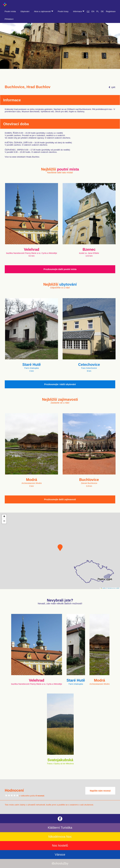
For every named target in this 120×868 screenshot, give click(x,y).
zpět (112, 87)
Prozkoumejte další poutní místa (60, 269)
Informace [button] (79, 11)
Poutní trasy (63, 11)
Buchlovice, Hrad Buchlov (28, 87)
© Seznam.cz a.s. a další (113, 588)
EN (93, 11)
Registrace (111, 11)
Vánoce (60, 855)
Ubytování (25, 11)
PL (98, 11)
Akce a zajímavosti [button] (44, 11)
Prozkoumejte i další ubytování (60, 384)
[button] (60, 548)
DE (102, 11)
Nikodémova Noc (60, 837)
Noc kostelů (60, 846)
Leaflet (103, 588)
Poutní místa (10, 11)
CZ (88, 11)
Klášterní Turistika (60, 828)
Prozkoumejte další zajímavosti (60, 499)
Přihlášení (9, 19)
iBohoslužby (60, 863)
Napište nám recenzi (100, 791)
